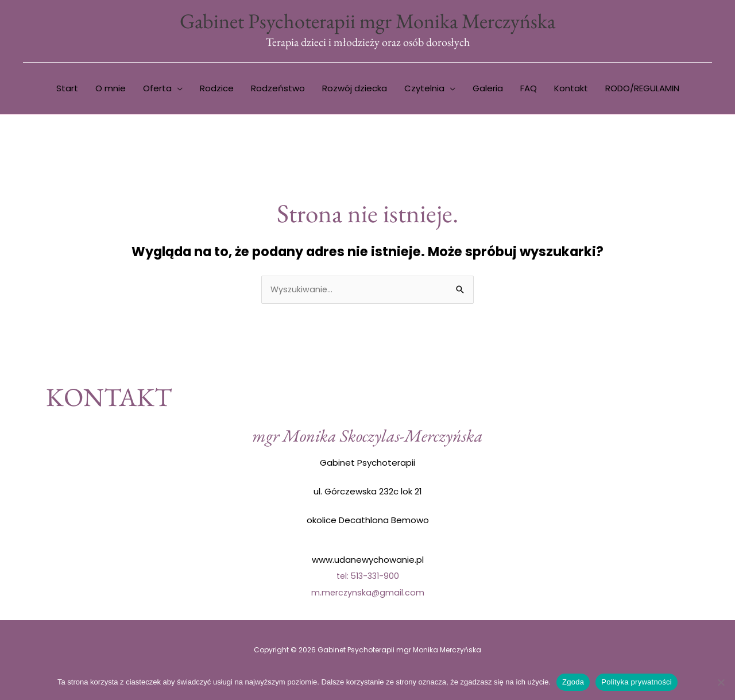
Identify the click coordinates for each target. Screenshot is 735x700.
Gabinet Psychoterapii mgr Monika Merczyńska (367, 22)
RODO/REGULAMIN (642, 90)
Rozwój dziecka (355, 90)
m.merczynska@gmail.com (367, 594)
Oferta (157, 90)
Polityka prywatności (637, 682)
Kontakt (571, 90)
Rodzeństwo (278, 90)
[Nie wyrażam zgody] (721, 682)
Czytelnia (424, 90)
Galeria (488, 90)
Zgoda (573, 682)
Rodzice (217, 90)
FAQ (529, 90)
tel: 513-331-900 (368, 578)
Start (67, 90)
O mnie (111, 90)
